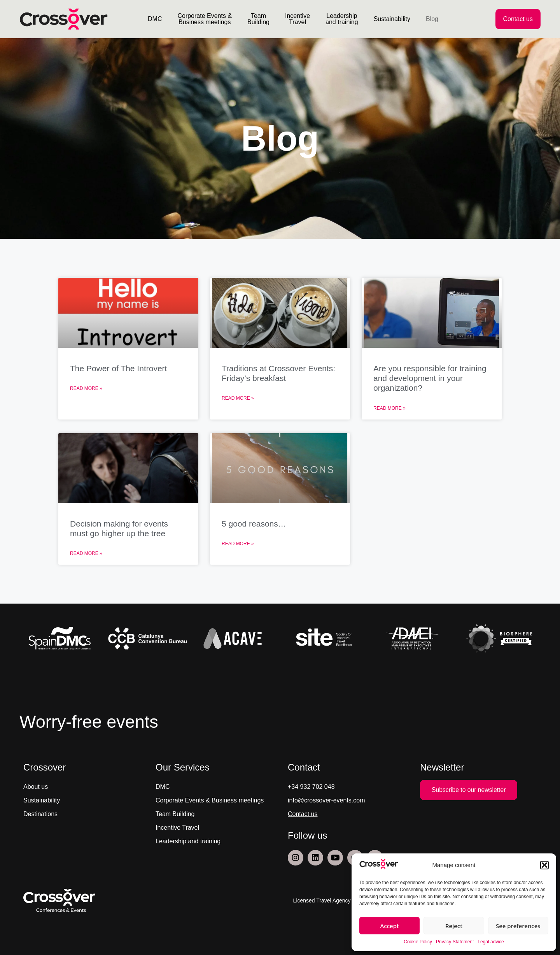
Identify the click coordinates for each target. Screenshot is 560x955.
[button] (544, 865)
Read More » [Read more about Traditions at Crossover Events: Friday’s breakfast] (238, 398)
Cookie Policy (418, 942)
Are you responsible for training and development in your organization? (430, 378)
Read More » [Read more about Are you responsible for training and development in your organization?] (389, 408)
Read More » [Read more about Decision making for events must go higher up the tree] (86, 553)
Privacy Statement (455, 942)
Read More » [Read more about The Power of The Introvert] (86, 388)
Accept (390, 926)
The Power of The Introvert (118, 368)
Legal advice (491, 942)
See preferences (518, 926)
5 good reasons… (254, 524)
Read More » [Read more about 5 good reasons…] (238, 544)
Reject (454, 926)
